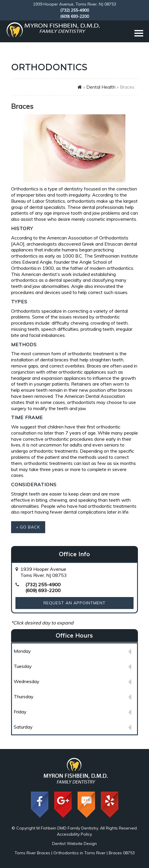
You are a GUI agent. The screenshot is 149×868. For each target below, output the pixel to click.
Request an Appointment (74, 603)
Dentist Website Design (74, 843)
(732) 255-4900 (74, 10)
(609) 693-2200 (74, 16)
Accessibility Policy (74, 834)
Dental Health (101, 87)
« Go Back (28, 527)
